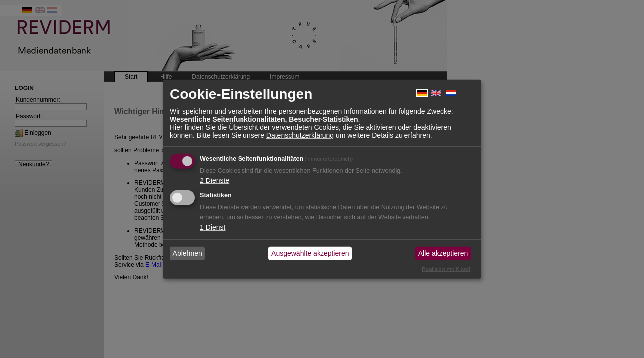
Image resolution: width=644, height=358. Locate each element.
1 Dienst (212, 227)
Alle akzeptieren (443, 253)
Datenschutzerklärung (300, 135)
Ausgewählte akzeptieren (310, 253)
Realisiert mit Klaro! (446, 268)
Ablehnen (188, 253)
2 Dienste (214, 180)
